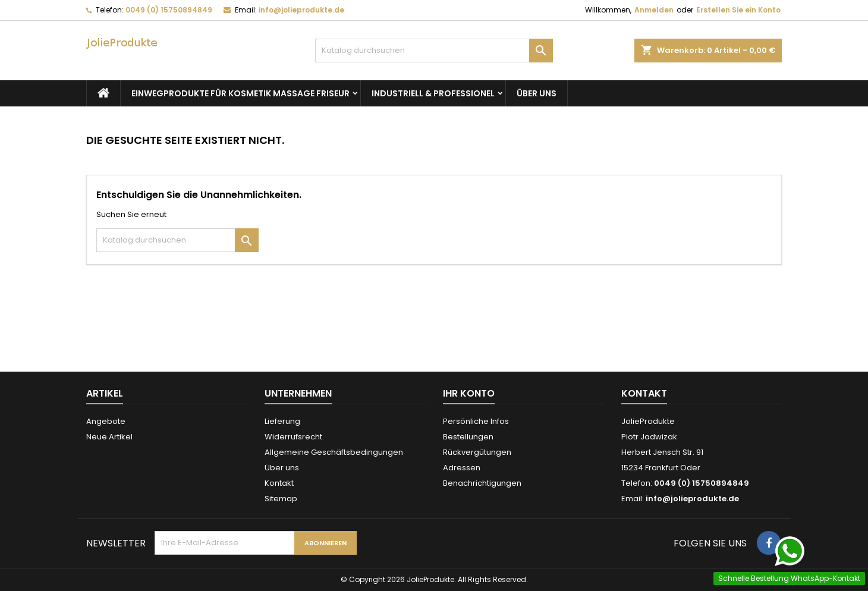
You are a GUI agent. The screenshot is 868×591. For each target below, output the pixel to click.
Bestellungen (468, 437)
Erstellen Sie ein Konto (738, 10)
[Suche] (434, 51)
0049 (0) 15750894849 (169, 10)
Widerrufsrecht (293, 437)
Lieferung (282, 421)
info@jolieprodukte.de (301, 10)
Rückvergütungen (477, 452)
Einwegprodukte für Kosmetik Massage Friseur (240, 93)
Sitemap (281, 499)
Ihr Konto (469, 393)
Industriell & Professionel (433, 93)
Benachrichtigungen (482, 483)
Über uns (537, 93)
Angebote (106, 421)
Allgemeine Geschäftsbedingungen (334, 452)
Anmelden (654, 10)
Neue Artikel (109, 437)
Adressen (462, 468)
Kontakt (279, 483)
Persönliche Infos (476, 421)
